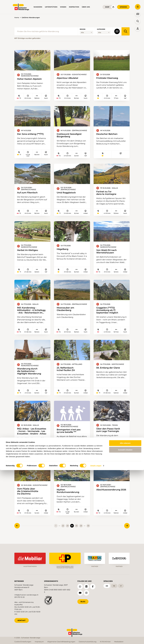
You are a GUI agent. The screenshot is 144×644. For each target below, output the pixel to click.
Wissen (63, 7)
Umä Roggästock (67, 193)
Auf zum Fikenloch (28, 193)
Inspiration (74, 7)
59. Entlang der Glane (109, 370)
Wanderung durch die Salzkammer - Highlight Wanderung (30, 374)
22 (63, 531)
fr (115, 585)
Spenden (123, 7)
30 (88, 531)
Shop (107, 7)
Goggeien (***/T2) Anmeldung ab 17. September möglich (108, 312)
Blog (83, 601)
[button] (138, 7)
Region (83, 29)
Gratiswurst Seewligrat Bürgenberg (71, 136)
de (107, 585)
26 (81, 531)
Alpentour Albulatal (69, 78)
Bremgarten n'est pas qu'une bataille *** (70, 434)
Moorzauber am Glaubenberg (66, 311)
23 (67, 531)
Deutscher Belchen (108, 134)
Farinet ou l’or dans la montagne (107, 194)
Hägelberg (63, 251)
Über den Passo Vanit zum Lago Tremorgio (109, 433)
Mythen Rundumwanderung (69, 495)
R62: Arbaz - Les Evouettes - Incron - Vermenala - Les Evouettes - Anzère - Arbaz (29, 435)
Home (17, 18)
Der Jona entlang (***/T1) (32, 134)
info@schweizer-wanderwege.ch (27, 594)
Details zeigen (96, 640)
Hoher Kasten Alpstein (31, 79)
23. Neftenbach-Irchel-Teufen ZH (67, 372)
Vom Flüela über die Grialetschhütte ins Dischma (29, 496)
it (122, 585)
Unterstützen (51, 7)
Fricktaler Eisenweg (108, 78)
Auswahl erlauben (125, 624)
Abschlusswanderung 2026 (109, 495)
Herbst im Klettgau (29, 251)
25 (76, 531)
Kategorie (101, 29)
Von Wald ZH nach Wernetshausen (108, 253)
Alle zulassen (125, 617)
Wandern (38, 7)
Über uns (86, 7)
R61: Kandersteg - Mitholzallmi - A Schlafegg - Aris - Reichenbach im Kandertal (28, 312)
